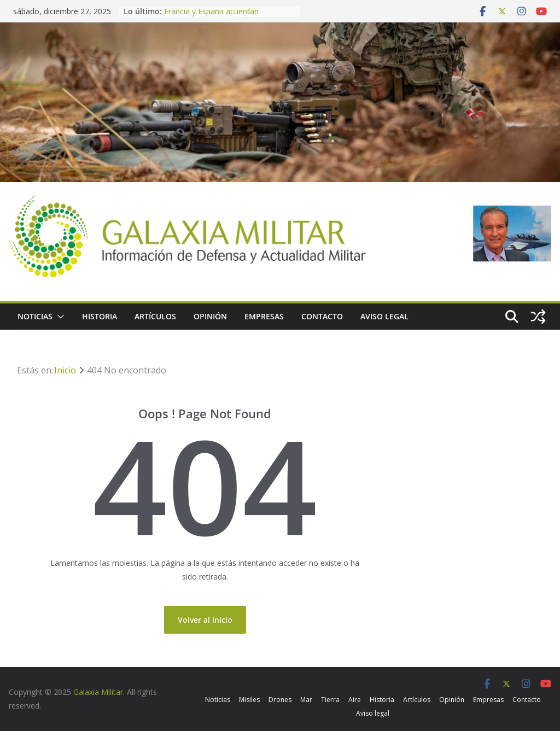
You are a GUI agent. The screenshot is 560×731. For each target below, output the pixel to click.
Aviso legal (384, 316)
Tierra (330, 700)
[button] (59, 317)
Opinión (210, 316)
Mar (306, 700)
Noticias (35, 316)
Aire (355, 700)
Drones (280, 700)
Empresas (264, 316)
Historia (100, 316)
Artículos (155, 316)
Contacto (322, 316)
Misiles (249, 700)
